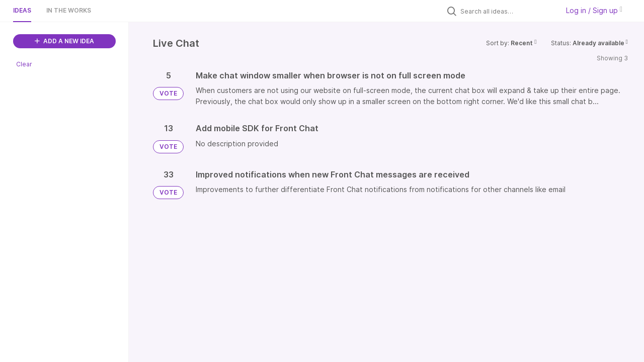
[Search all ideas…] (507, 11)
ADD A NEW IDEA (64, 41)
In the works (69, 10)
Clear (24, 64)
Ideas (22, 10)
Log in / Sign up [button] (594, 10)
